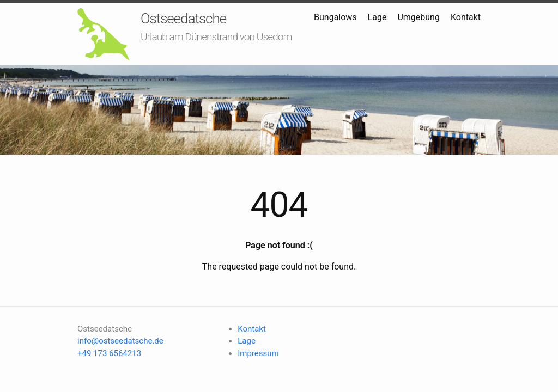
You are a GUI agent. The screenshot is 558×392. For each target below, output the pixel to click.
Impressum (258, 353)
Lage (377, 17)
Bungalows (335, 17)
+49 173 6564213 (109, 353)
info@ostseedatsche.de (120, 341)
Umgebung (418, 17)
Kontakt (466, 17)
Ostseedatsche (183, 19)
